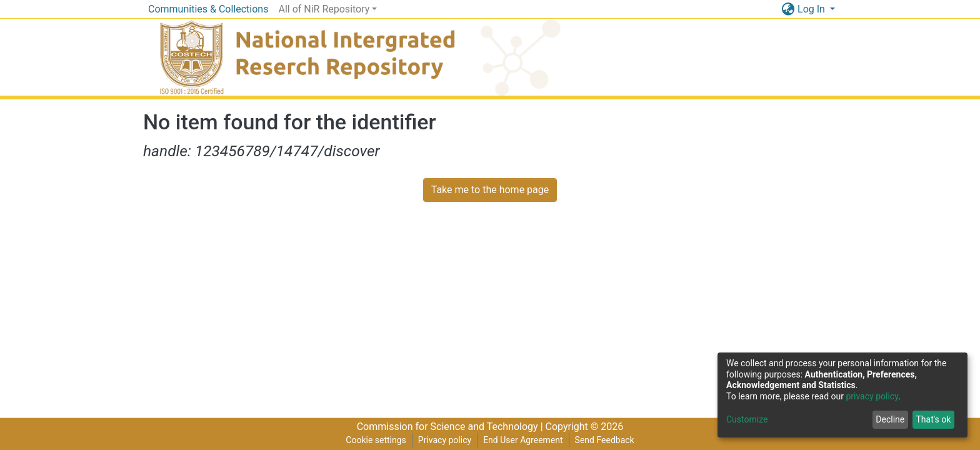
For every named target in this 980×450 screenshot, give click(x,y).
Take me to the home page (490, 190)
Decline (890, 419)
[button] (788, 9)
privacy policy (872, 396)
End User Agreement (523, 440)
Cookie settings (376, 440)
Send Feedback (605, 440)
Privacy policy (445, 440)
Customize (747, 419)
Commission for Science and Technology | (451, 427)
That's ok (933, 419)
